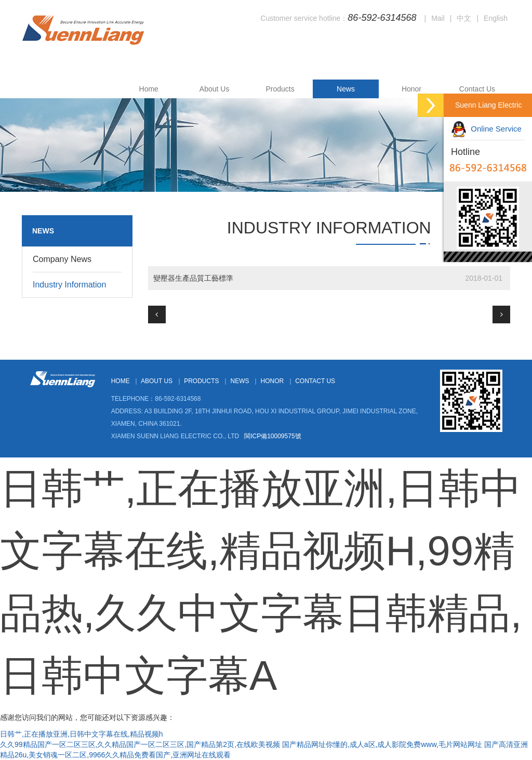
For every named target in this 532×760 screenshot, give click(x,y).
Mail (438, 18)
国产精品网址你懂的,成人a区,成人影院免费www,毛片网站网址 (382, 744)
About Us (215, 89)
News (346, 89)
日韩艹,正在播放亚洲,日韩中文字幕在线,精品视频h (81, 734)
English (496, 18)
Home (149, 89)
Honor (411, 89)
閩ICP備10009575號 (272, 436)
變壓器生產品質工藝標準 (193, 278)
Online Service (486, 129)
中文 (464, 18)
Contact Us (477, 89)
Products (280, 89)
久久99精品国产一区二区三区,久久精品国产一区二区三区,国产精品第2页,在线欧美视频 (140, 744)
